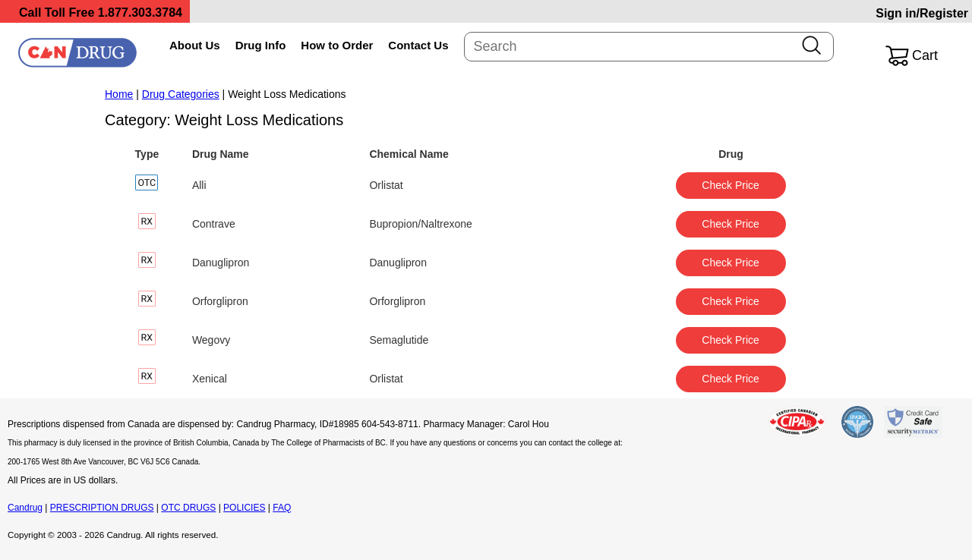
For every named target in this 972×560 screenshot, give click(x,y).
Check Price (730, 185)
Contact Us (418, 45)
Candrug (25, 508)
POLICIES (244, 508)
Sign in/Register (922, 13)
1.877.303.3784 (140, 13)
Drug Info (261, 45)
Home (119, 94)
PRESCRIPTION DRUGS (102, 508)
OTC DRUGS (188, 508)
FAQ (282, 508)
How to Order (337, 45)
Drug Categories (181, 94)
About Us (195, 45)
